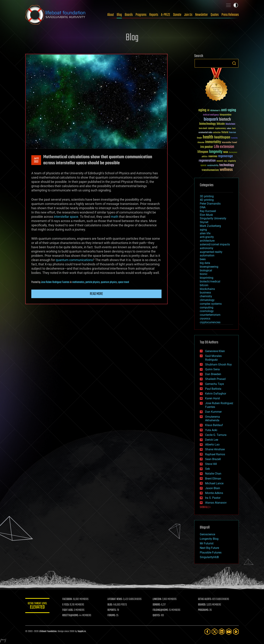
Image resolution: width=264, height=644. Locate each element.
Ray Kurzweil (208, 211)
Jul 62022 (36, 160)
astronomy (207, 248)
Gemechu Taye (214, 384)
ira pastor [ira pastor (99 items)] (207, 147)
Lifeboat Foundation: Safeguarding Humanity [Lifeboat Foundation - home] (56, 15)
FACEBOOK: (68, 599)
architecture (207, 241)
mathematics (78, 282)
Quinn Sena (212, 369)
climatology (207, 300)
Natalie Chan (213, 474)
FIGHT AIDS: (68, 610)
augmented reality (211, 252)
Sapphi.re (82, 631)
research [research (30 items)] (220, 161)
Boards (129, 15)
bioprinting (207, 278)
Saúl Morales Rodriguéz (213, 358)
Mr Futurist (207, 543)
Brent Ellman (213, 479)
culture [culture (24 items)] (229, 129)
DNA (203, 207)
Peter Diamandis (210, 204)
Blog (119, 15)
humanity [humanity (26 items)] (234, 138)
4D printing (207, 200)
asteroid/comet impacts (215, 244)
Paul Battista (213, 389)
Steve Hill (211, 464)
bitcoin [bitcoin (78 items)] (221, 124)
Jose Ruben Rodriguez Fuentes (55, 282)
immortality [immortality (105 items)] (213, 142)
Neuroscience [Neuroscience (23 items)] (233, 153)
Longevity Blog (209, 539)
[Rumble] (236, 632)
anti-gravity (207, 237)
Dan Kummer (213, 412)
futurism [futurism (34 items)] (233, 133)
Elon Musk (206, 215)
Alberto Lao (212, 445)
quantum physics (109, 282)
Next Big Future (209, 548)
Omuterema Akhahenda (212, 419)
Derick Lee (212, 440)
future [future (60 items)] (225, 132)
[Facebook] (207, 632)
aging (203, 230)
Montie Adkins (214, 493)
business (205, 293)
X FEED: (66, 605)
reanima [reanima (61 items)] (213, 156)
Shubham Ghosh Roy (218, 364)
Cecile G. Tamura (216, 435)
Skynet (204, 222)
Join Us (188, 15)
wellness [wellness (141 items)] (226, 170)
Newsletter (201, 15)
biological (206, 270)
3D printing (207, 196)
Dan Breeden (213, 374)
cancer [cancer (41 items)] (211, 128)
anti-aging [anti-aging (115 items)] (229, 110)
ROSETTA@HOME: (71, 615)
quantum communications (74, 260)
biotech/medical (210, 281)
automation (207, 255)
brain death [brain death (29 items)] (203, 129)
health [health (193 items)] (208, 137)
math (115, 217)
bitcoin (204, 285)
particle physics (93, 282)
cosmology (207, 311)
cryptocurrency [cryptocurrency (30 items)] (220, 129)
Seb (208, 469)
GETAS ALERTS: (205, 599)
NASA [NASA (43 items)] (226, 152)
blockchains (207, 289)
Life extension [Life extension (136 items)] (224, 147)
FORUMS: (112, 615)
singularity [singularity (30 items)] (232, 161)
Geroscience (207, 534)
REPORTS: (112, 610)
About (111, 15)
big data (205, 263)
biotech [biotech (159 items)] (225, 119)
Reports (154, 15)
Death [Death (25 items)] (234, 129)
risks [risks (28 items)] (225, 161)
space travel (123, 282)
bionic (204, 274)
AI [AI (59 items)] (208, 111)
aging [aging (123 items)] (202, 110)
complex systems (211, 304)
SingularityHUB (209, 557)
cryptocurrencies (210, 322)
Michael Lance (214, 483)
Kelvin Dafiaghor (216, 394)
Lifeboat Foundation (48, 631)
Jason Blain (213, 488)
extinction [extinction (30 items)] (217, 133)
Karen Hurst (212, 398)
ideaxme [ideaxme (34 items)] (201, 143)
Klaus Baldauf (214, 425)
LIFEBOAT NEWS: (116, 599)
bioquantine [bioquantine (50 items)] (226, 115)
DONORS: (157, 605)
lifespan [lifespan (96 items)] (203, 152)
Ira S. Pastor (213, 498)
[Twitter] (215, 632)
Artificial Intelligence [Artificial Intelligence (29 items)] (211, 115)
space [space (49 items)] (203, 165)
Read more (96, 294)
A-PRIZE (166, 15)
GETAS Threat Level (38, 606)
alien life (205, 233)
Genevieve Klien (215, 351)
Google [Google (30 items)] (199, 138)
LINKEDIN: (158, 599)
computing (207, 307)
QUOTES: (157, 615)
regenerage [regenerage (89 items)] (225, 156)
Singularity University (213, 218)
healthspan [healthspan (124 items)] (222, 137)
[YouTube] (229, 632)
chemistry (206, 296)
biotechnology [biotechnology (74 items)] (208, 124)
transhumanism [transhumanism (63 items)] (210, 170)
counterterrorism (210, 315)
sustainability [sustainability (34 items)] (213, 166)
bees (203, 259)
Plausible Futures (211, 552)
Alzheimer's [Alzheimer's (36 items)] (215, 111)
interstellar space (66, 217)
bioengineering (209, 267)
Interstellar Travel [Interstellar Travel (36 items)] (229, 143)
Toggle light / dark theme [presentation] (236, 5)
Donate (177, 15)
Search (234, 63)
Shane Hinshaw (215, 449)
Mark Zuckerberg (210, 226)
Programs (141, 15)
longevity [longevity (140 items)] (216, 152)
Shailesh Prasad (215, 379)
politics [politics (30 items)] (205, 157)
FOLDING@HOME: (161, 610)
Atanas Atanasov (216, 503)
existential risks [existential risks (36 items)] (205, 133)
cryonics (205, 319)
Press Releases (230, 15)
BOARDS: (202, 605)
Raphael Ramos (215, 454)
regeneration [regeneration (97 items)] (207, 161)
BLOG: (111, 605)
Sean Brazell (213, 459)
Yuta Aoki (211, 430)
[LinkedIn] (222, 632)
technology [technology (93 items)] (227, 165)
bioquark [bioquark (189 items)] (211, 119)
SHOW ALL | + (205, 507)
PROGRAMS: (204, 610)
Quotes (215, 15)
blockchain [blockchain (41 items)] (230, 124)
